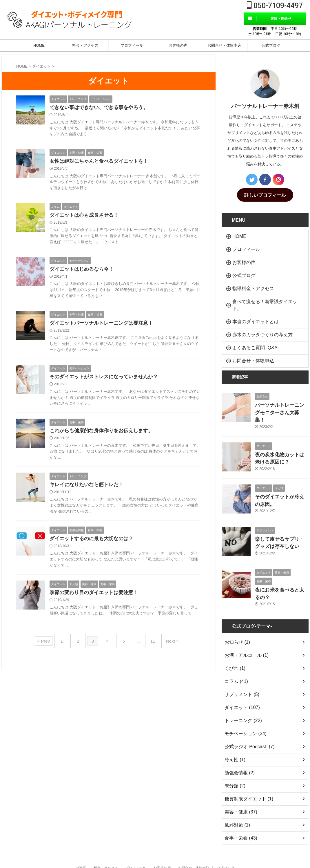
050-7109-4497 (275, 6)
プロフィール (132, 45)
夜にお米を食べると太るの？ (281, 558)
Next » (165, 644)
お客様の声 (178, 45)
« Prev (52, 644)
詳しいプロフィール (265, 195)
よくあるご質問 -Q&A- (250, 330)
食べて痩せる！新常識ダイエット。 (262, 294)
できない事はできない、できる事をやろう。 (102, 108)
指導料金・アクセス (248, 282)
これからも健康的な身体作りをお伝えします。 (104, 435)
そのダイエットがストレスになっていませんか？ (107, 380)
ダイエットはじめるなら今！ (83, 271)
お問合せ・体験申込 (224, 45)
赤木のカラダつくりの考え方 (256, 318)
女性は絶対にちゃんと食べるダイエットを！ (102, 162)
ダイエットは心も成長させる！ (86, 217)
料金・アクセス (85, 45)
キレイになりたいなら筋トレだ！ (89, 489)
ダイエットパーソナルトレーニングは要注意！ (104, 326)
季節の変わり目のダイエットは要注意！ (96, 598)
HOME (39, 45)
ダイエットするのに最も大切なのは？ (94, 544)
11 (148, 644)
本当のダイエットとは (250, 306)
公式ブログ (271, 45)
